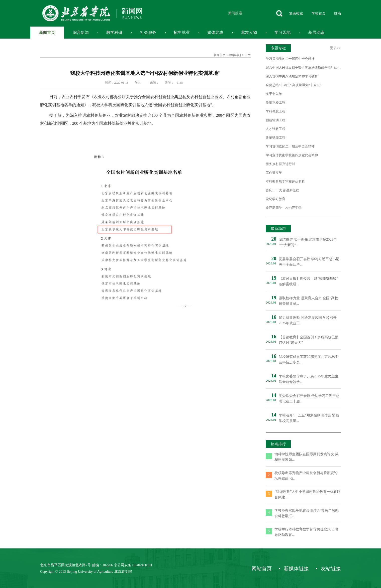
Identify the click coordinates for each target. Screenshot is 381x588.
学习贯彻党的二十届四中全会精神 (290, 59)
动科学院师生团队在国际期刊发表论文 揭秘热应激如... (307, 457)
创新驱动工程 (275, 120)
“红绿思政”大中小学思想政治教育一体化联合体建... (308, 494)
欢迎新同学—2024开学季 (284, 208)
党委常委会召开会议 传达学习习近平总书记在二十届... (309, 399)
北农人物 (249, 32)
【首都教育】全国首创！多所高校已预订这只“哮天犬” (309, 340)
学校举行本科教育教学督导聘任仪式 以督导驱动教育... (307, 532)
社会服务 (148, 32)
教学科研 (114, 32)
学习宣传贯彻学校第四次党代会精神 (292, 155)
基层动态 (316, 32)
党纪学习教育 (275, 199)
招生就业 (182, 32)
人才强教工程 (275, 129)
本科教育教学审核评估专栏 (285, 181)
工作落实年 (274, 173)
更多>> (335, 48)
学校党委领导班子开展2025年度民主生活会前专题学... (309, 379)
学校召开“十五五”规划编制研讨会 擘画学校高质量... (309, 418)
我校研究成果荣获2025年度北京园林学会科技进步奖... (309, 359)
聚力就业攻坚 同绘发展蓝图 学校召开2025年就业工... (308, 320)
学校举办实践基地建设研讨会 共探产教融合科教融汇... (307, 513)
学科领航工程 (275, 111)
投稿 (337, 13)
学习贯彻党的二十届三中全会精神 (290, 146)
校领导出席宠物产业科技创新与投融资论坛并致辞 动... (306, 476)
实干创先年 (274, 94)
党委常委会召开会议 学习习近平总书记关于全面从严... (309, 262)
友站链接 (331, 568)
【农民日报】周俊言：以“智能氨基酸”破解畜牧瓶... (308, 281)
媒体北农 (215, 32)
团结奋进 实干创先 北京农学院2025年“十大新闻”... (308, 242)
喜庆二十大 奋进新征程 (282, 190)
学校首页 (319, 13)
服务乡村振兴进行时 (280, 164)
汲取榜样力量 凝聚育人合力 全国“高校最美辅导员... (308, 301)
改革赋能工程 (275, 138)
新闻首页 (47, 32)
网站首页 (262, 568)
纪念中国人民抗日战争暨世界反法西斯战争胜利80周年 (303, 67)
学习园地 (282, 32)
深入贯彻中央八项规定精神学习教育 (292, 76)
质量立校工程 (275, 103)
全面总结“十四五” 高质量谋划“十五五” (293, 85)
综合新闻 (81, 32)
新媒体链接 (296, 568)
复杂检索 (296, 13)
